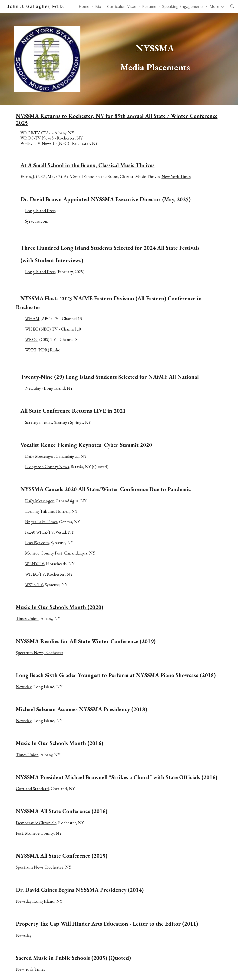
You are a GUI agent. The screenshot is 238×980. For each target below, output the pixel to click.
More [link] (214, 6)
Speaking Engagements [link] (183, 6)
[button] (232, 6)
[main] (155, 51)
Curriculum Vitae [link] (122, 6)
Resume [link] (149, 6)
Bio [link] (98, 6)
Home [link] (84, 6)
